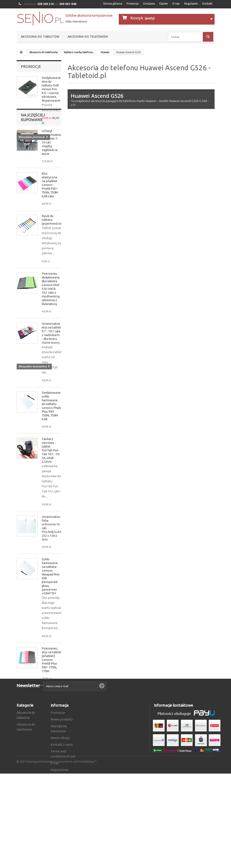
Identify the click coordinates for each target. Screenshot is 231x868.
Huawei (105, 52)
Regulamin (191, 4)
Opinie (164, 4)
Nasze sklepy (60, 809)
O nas (176, 4)
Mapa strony (59, 841)
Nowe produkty (62, 790)
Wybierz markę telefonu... (79, 52)
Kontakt (207, 4)
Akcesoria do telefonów (88, 36)
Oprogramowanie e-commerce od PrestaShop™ (62, 856)
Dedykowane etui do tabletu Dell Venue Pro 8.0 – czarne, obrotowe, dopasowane (51, 89)
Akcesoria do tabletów (40, 36)
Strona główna (113, 4)
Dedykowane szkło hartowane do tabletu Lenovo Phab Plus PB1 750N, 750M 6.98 (51, 443)
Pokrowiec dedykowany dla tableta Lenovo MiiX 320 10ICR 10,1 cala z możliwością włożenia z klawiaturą (51, 326)
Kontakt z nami (62, 816)
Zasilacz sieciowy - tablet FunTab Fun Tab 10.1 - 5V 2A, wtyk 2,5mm (51, 488)
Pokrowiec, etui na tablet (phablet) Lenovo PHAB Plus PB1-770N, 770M (51, 697)
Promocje (133, 4)
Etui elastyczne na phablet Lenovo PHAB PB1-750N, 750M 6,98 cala (50, 222)
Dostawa (149, 4)
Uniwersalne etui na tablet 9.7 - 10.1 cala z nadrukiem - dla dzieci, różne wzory (51, 370)
